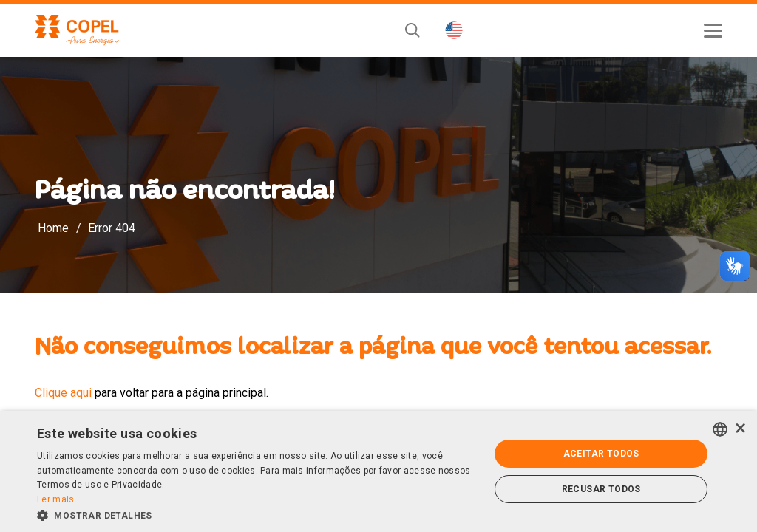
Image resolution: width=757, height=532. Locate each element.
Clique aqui (63, 393)
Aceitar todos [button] (601, 454)
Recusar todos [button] (601, 489)
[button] (257, 514)
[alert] (378, 471)
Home (53, 228)
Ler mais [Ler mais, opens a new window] (55, 499)
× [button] (740, 429)
